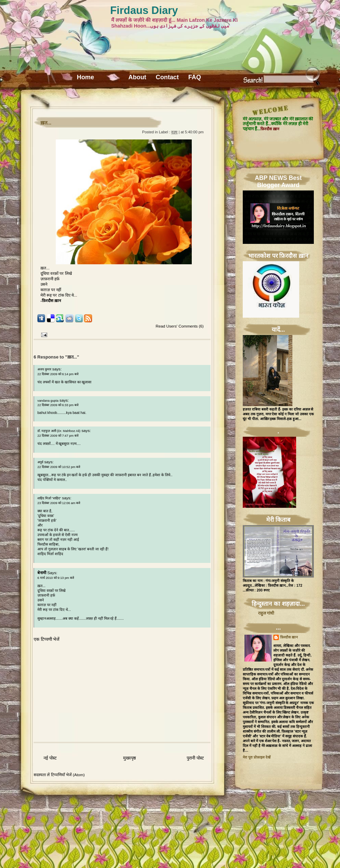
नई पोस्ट (50, 758)
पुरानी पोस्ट (195, 758)
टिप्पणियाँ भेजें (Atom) (68, 775)
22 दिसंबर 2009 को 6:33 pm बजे (58, 405)
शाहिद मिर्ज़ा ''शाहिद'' (49, 498)
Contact (167, 77)
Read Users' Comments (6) (180, 326)
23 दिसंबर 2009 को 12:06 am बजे (59, 503)
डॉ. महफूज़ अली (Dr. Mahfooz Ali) (59, 431)
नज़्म (174, 132)
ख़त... (46, 123)
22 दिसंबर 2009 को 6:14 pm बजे (58, 374)
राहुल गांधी (266, 613)
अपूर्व (40, 462)
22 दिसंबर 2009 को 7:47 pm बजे (58, 436)
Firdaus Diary (144, 10)
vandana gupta (48, 401)
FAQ (195, 77)
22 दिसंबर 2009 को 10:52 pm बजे (59, 467)
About (138, 77)
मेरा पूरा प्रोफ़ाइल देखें (257, 757)
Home (86, 77)
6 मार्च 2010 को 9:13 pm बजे (56, 578)
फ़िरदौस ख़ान (289, 637)
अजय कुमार (44, 369)
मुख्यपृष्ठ (130, 758)
